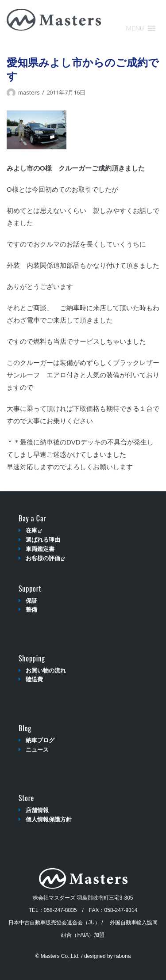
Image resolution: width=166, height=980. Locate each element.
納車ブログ (40, 740)
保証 (31, 601)
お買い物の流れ (46, 670)
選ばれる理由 (43, 540)
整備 (31, 610)
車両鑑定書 (40, 549)
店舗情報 (37, 810)
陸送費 (34, 679)
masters (29, 92)
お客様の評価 (45, 558)
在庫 (34, 530)
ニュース (37, 750)
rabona (122, 956)
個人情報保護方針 (49, 819)
